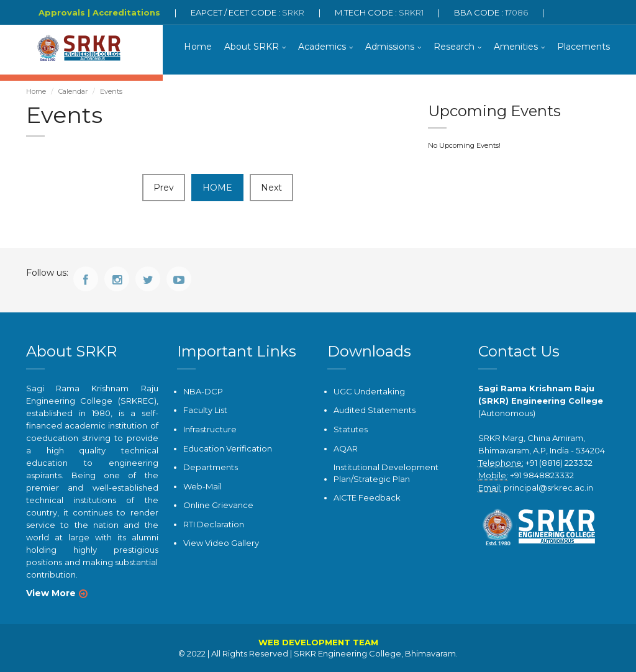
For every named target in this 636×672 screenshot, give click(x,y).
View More (51, 593)
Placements (584, 47)
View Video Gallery (221, 543)
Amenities (516, 47)
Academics (322, 47)
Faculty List (205, 410)
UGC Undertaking (369, 391)
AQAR (346, 448)
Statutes (351, 429)
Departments (211, 467)
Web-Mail (202, 486)
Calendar (73, 91)
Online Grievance (218, 505)
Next (271, 188)
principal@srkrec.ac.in (548, 488)
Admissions (390, 47)
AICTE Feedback (367, 497)
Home (198, 47)
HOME (217, 188)
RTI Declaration (214, 524)
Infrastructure (210, 429)
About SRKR (252, 47)
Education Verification (228, 448)
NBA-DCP (203, 391)
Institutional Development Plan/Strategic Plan (386, 473)
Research (454, 47)
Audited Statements (375, 410)
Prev (164, 188)
